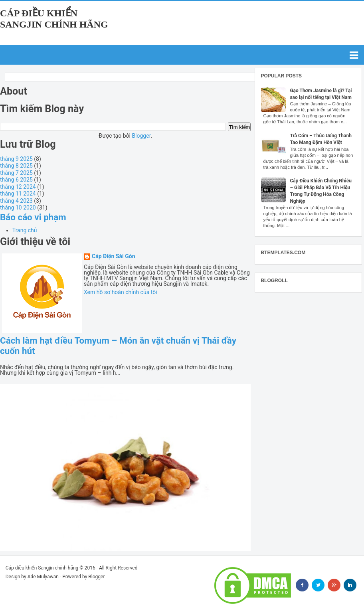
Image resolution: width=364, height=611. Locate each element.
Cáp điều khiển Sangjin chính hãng (42, 568)
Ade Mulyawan (43, 577)
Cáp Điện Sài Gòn (114, 256)
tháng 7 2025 (16, 173)
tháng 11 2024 (18, 194)
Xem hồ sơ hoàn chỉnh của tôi (121, 292)
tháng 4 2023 (16, 201)
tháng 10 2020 (18, 208)
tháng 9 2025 (16, 159)
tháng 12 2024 (18, 187)
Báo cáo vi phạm (33, 217)
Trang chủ (25, 230)
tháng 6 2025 (16, 180)
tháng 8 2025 (16, 166)
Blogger (141, 136)
